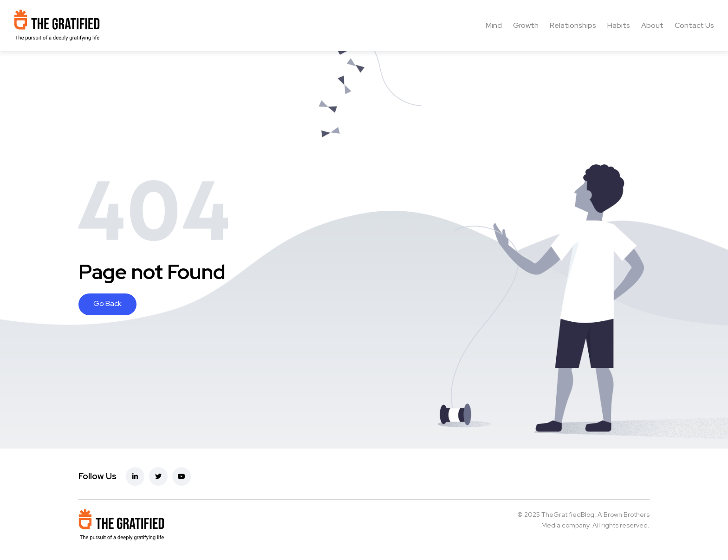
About (652, 25)
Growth (526, 25)
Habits (619, 25)
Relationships (573, 25)
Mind (494, 25)
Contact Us (694, 25)
